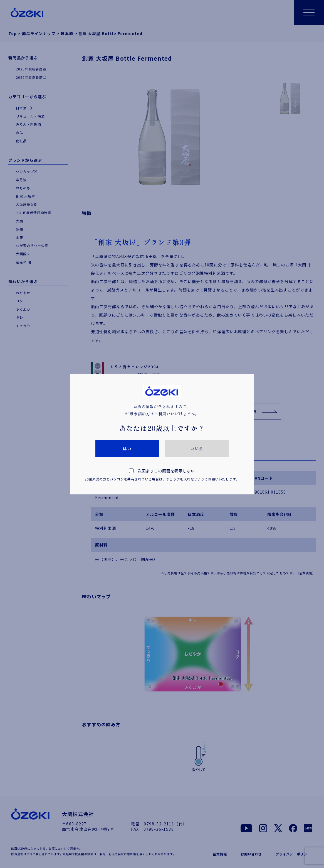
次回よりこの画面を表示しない (162, 476)
